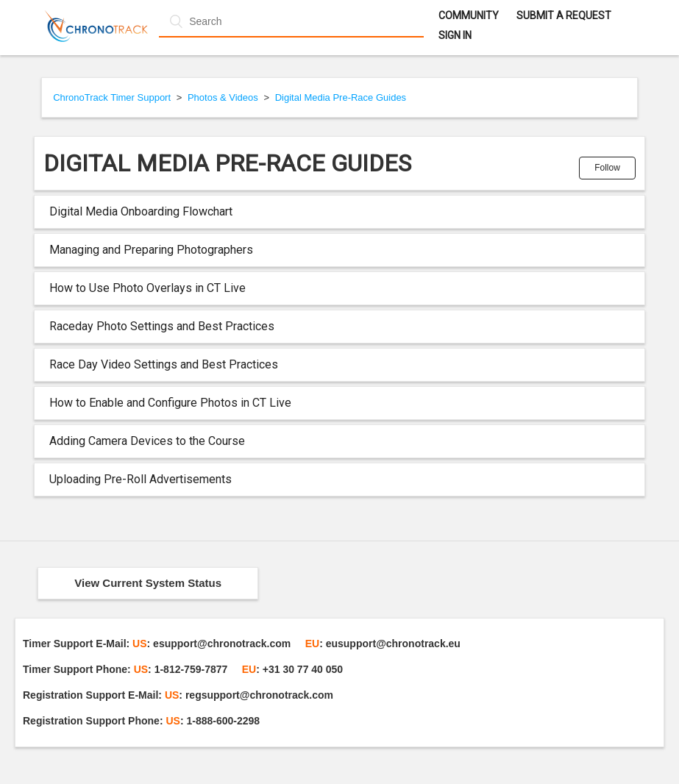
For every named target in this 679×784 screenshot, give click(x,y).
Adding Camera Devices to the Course (147, 441)
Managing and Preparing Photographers (151, 250)
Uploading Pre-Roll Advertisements (141, 479)
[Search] (291, 21)
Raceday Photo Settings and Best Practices (162, 326)
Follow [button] (607, 168)
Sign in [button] (455, 35)
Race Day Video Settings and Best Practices (164, 364)
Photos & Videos (223, 97)
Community (469, 15)
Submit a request (564, 15)
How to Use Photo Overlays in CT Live (147, 288)
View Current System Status (148, 583)
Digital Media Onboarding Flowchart (141, 211)
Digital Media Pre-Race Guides (341, 97)
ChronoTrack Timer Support (112, 97)
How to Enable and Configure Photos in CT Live (170, 403)
